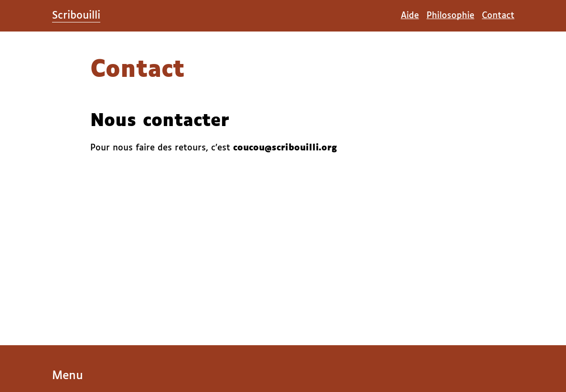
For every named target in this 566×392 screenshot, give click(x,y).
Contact (498, 16)
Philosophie (450, 16)
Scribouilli (76, 16)
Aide (410, 16)
